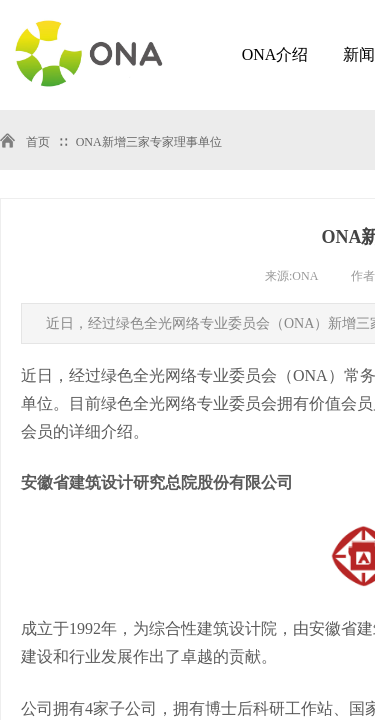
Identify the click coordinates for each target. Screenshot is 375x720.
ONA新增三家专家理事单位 (149, 142)
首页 (38, 142)
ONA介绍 (275, 54)
